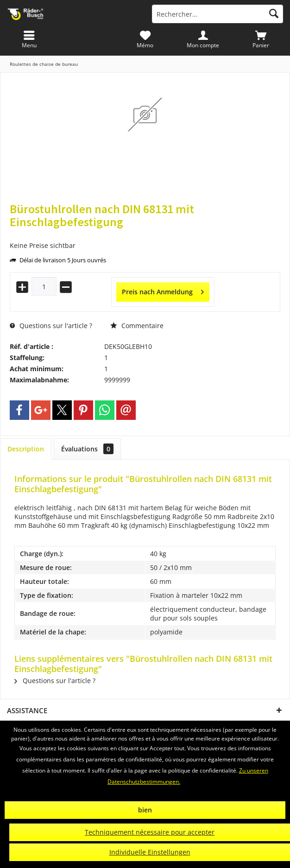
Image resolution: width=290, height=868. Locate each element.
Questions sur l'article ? (51, 326)
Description (26, 449)
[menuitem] (261, 39)
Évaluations (87, 449)
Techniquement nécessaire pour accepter (150, 832)
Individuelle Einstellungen (150, 852)
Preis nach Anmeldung (163, 290)
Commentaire (137, 326)
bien (145, 810)
